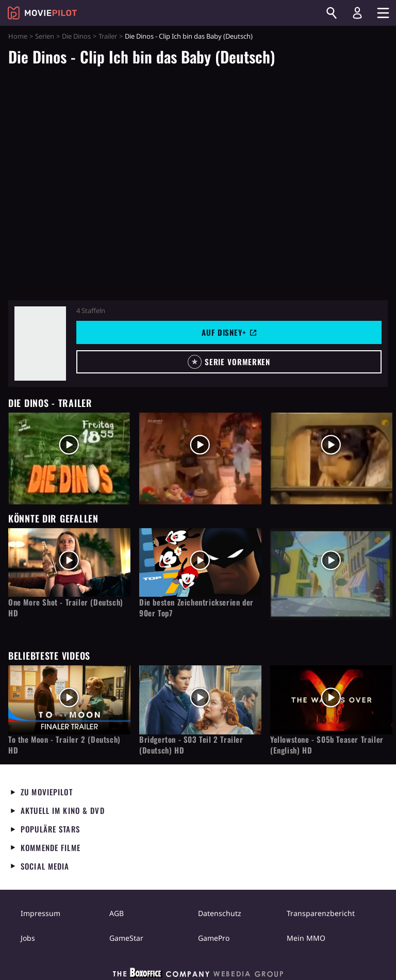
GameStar (126, 938)
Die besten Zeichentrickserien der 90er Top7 (196, 608)
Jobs (28, 938)
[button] (229, 362)
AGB (117, 913)
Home (18, 36)
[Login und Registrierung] (357, 13)
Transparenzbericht (321, 913)
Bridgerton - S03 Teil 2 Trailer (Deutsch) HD (191, 745)
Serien (45, 36)
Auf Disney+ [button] (229, 332)
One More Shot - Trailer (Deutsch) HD (66, 608)
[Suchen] (332, 13)
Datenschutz (220, 913)
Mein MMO (306, 938)
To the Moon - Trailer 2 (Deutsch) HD (64, 745)
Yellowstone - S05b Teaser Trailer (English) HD (327, 745)
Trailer (108, 36)
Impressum (40, 913)
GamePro (214, 938)
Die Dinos (76, 36)
